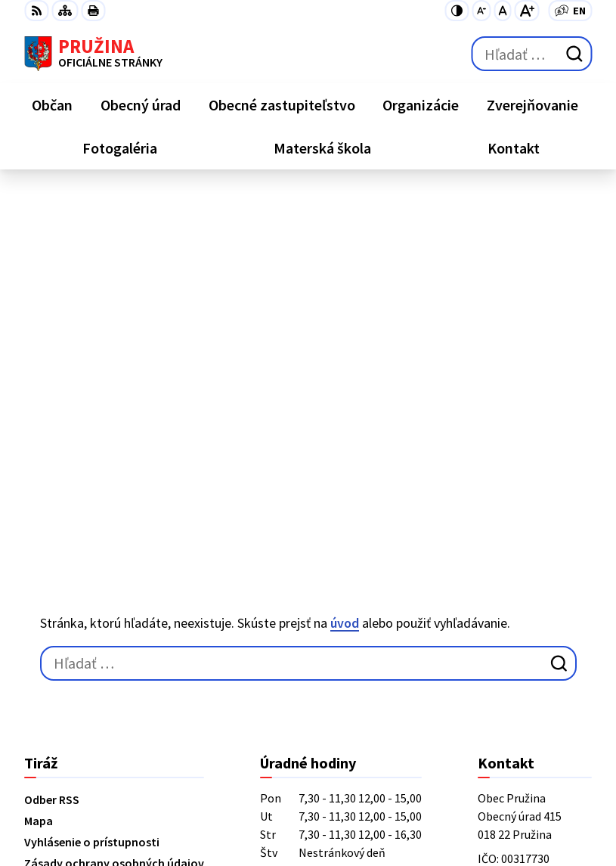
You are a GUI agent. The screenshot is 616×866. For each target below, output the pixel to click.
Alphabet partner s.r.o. (221, 784)
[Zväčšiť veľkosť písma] (526, 11)
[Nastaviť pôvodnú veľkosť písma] (502, 11)
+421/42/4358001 (522, 549)
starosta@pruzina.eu (535, 604)
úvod (345, 253)
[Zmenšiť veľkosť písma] (481, 11)
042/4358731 (510, 567)
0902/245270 (510, 585)
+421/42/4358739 (522, 531)
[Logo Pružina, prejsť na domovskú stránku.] (93, 54)
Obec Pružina (195, 805)
